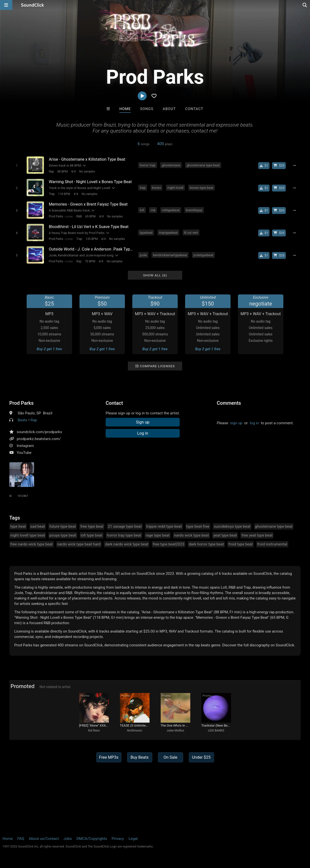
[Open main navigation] (6, 5)
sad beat (38, 526)
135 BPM (92, 239)
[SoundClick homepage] (33, 5)
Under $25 (201, 757)
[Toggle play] (17, 165)
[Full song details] (294, 166)
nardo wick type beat (191, 535)
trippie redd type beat (164, 526)
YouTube (24, 453)
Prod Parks (56, 216)
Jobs (68, 839)
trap (143, 188)
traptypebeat (168, 232)
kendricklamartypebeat (170, 255)
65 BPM (91, 216)
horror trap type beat (124, 535)
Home (125, 109)
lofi (142, 210)
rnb (153, 210)
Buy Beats (140, 757)
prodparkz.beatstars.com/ (39, 439)
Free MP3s (109, 757)
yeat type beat (225, 535)
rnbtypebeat (171, 210)
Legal (133, 839)
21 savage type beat (125, 526)
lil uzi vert (191, 232)
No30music (135, 731)
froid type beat (241, 544)
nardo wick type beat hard (79, 544)
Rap (51, 172)
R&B (79, 216)
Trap (52, 194)
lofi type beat (92, 535)
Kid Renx (94, 731)
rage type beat (158, 535)
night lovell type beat (28, 535)
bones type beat (202, 188)
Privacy (118, 839)
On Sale (170, 757)
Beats (23, 420)
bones (157, 188)
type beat (18, 526)
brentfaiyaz (194, 210)
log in (254, 423)
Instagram (25, 446)
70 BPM (90, 261)
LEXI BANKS (216, 731)
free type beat (92, 526)
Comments (229, 403)
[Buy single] (264, 166)
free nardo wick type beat (32, 544)
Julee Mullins (175, 731)
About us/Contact (44, 839)
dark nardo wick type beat (126, 544)
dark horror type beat (206, 544)
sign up (236, 423)
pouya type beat (63, 535)
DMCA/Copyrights (92, 839)
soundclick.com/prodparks (39, 432)
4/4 (73, 172)
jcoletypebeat (203, 255)
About (169, 109)
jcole (143, 255)
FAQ (21, 839)
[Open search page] (305, 5)
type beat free (198, 526)
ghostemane (171, 165)
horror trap (147, 165)
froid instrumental (272, 544)
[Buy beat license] (279, 166)
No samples (87, 172)
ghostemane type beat (203, 165)
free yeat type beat (257, 535)
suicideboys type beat (232, 526)
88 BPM (62, 172)
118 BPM (64, 194)
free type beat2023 (169, 544)
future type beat (63, 526)
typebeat (146, 232)
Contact (194, 109)
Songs (147, 109)
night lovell (175, 188)
